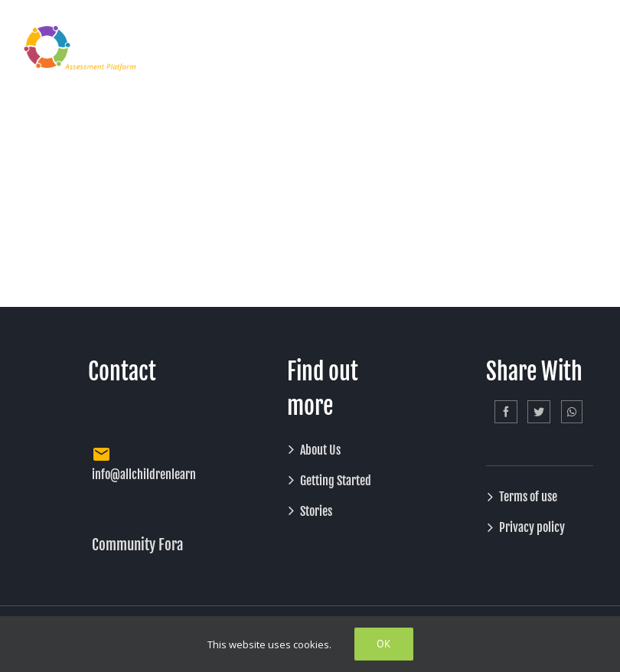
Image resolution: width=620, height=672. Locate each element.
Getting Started (336, 481)
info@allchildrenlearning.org (161, 475)
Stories (316, 511)
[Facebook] (506, 412)
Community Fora (137, 545)
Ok (384, 644)
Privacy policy (532, 527)
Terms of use (528, 497)
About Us (320, 450)
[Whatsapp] (572, 412)
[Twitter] (539, 412)
